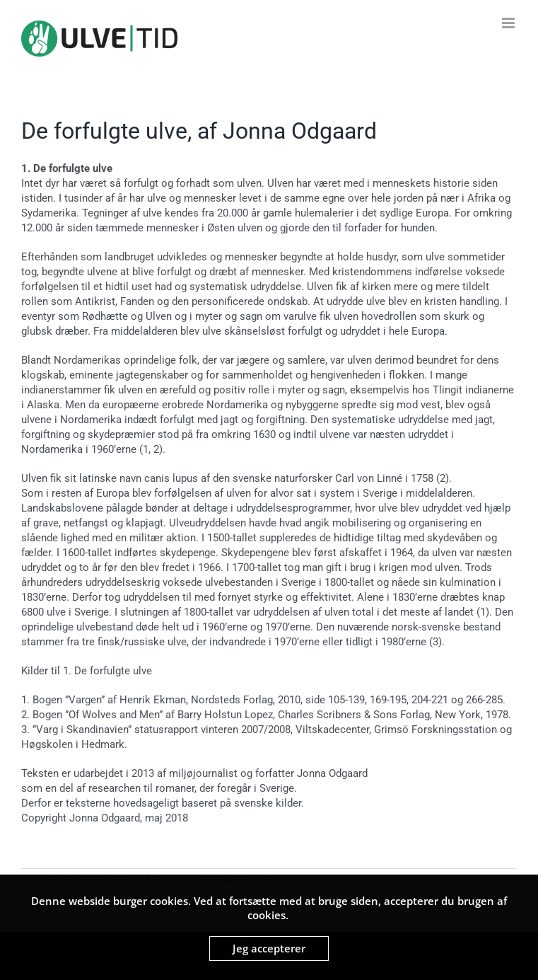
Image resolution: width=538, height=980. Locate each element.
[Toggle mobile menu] (509, 23)
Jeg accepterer (269, 948)
